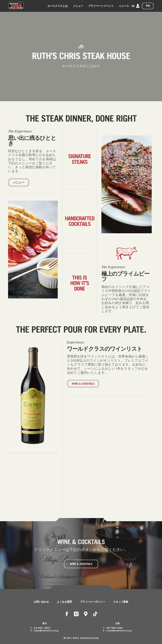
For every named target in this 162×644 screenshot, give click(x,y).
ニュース (124, 6)
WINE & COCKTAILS (83, 384)
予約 (148, 6)
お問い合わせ (41, 602)
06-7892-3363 (115, 628)
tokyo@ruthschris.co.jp (46, 631)
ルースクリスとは (58, 6)
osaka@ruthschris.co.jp (119, 631)
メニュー (78, 6)
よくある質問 (64, 602)
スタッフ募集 (121, 602)
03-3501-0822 (42, 628)
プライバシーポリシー (93, 602)
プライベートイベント (101, 6)
